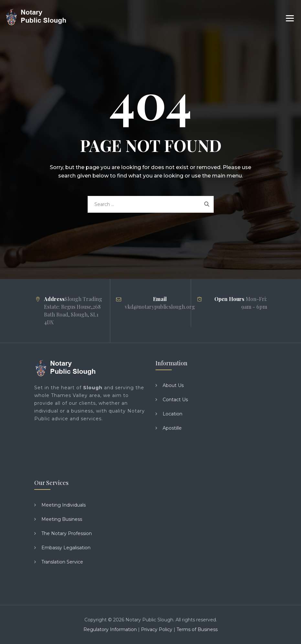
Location (172, 414)
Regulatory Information (110, 629)
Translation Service (62, 562)
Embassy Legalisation (66, 548)
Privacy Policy (157, 629)
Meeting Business (62, 519)
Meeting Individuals (64, 505)
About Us (173, 385)
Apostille (172, 428)
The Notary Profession (67, 533)
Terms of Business (197, 629)
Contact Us (175, 400)
